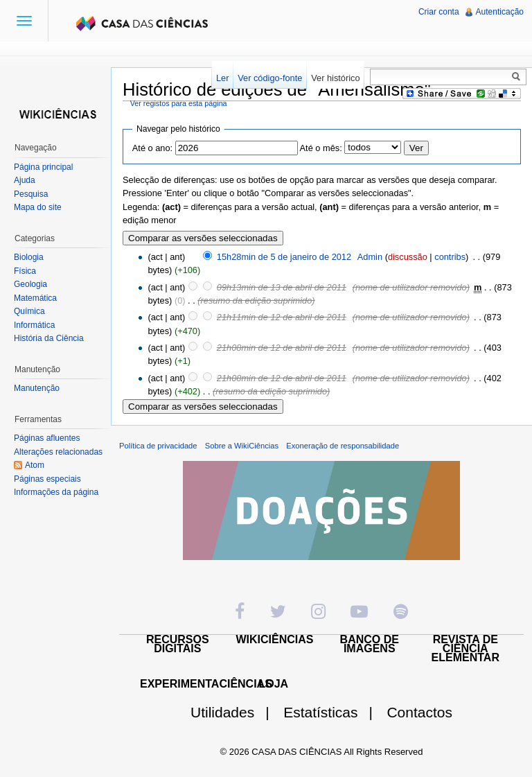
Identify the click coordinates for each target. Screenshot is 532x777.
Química (29, 311)
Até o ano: (152, 148)
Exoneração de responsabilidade (343, 446)
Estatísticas (334, 712)
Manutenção (37, 388)
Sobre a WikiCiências (242, 446)
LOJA (273, 684)
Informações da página (56, 492)
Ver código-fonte (270, 78)
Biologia (29, 257)
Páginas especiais (47, 479)
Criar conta (439, 12)
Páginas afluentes (47, 438)
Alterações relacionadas (58, 452)
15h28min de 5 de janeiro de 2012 (284, 257)
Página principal (43, 167)
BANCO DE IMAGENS (370, 644)
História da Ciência (49, 338)
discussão (408, 257)
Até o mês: (321, 148)
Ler (223, 78)
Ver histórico (335, 78)
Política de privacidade (158, 446)
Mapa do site (38, 207)
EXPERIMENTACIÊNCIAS (206, 684)
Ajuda (25, 180)
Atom (35, 465)
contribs (450, 257)
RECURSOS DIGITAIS (178, 644)
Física (25, 271)
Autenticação (500, 12)
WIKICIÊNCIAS (275, 639)
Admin (370, 257)
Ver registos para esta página (179, 103)
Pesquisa (31, 194)
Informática (34, 325)
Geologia (30, 284)
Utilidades (236, 712)
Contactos (419, 712)
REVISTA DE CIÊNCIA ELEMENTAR (465, 648)
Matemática (35, 298)
